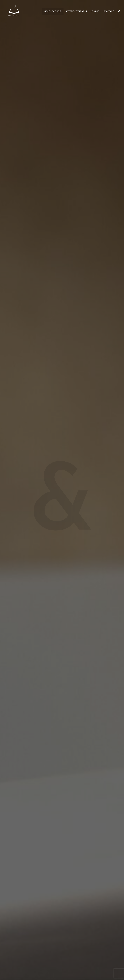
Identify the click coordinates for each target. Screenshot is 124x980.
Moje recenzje (53, 12)
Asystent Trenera (76, 12)
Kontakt (109, 12)
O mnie (95, 12)
